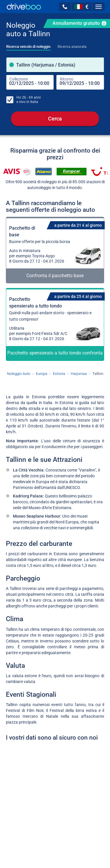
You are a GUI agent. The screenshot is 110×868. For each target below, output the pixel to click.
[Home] (24, 7)
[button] (65, 7)
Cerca (55, 119)
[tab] (28, 45)
